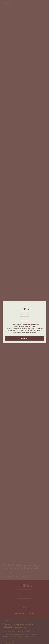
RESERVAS (24, 338)
